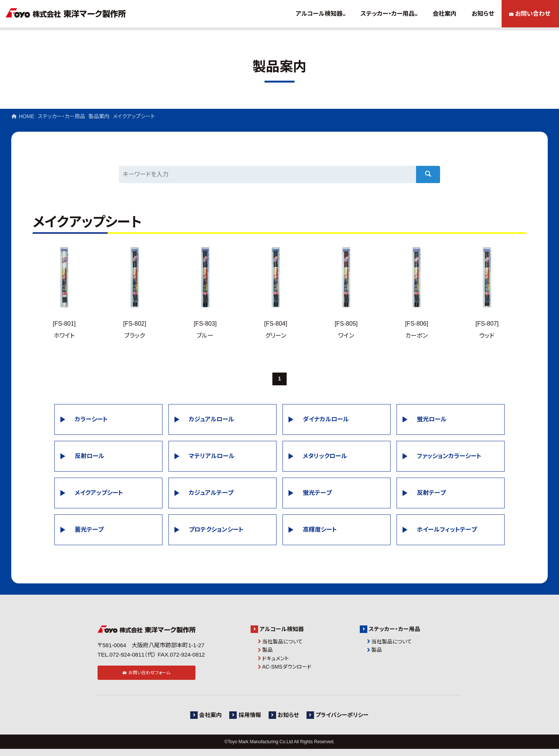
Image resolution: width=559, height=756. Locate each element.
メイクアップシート (99, 494)
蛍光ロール (432, 421)
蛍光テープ (317, 494)
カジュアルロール (211, 421)
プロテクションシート (216, 531)
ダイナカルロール (326, 421)
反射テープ (431, 494)
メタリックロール (325, 458)
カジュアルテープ (211, 494)
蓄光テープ (89, 531)
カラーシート (91, 421)
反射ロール (89, 458)
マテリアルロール (212, 458)
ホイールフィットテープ (447, 531)
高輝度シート (320, 531)
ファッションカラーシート (449, 458)
